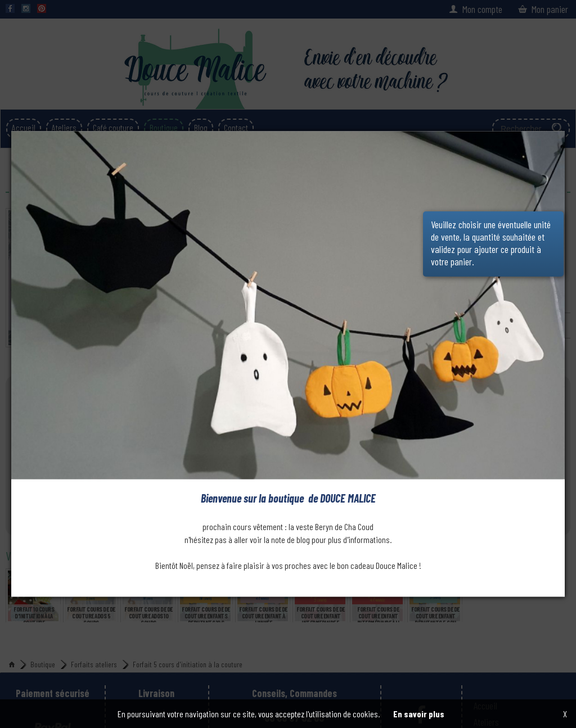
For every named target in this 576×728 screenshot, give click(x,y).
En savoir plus (419, 714)
